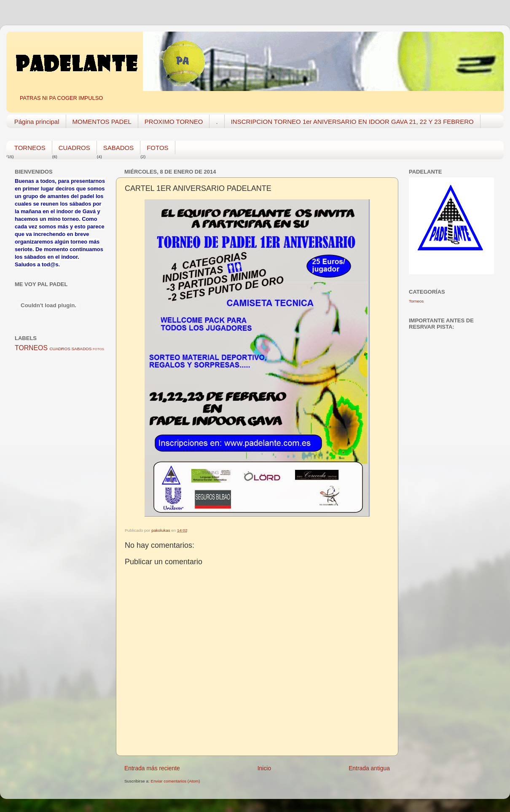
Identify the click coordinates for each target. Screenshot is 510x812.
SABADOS (119, 148)
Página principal (37, 122)
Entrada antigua (369, 768)
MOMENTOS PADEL (102, 122)
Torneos (416, 301)
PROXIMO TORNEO (174, 122)
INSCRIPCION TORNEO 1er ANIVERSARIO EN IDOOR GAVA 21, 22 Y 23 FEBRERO (352, 122)
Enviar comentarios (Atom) (176, 781)
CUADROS (74, 148)
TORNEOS (30, 148)
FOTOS (157, 148)
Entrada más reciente (152, 768)
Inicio (264, 768)
